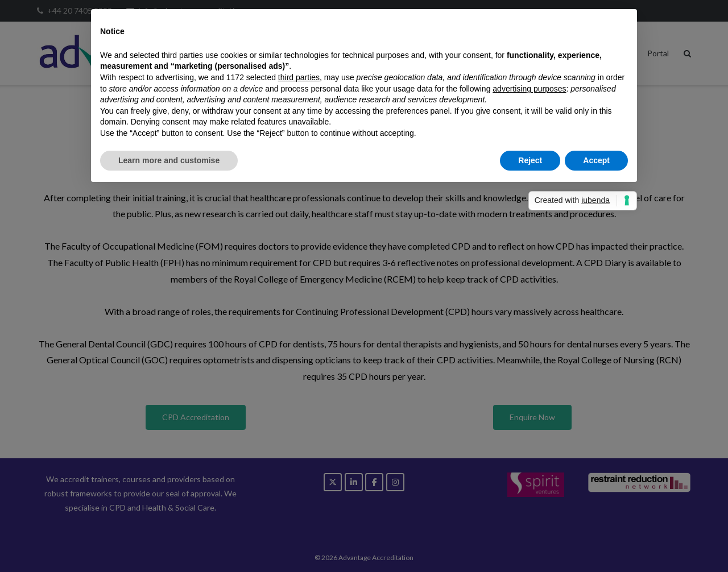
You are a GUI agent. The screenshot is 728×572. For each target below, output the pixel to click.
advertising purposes (529, 89)
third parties (299, 77)
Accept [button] (596, 160)
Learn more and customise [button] (169, 160)
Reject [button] (530, 160)
